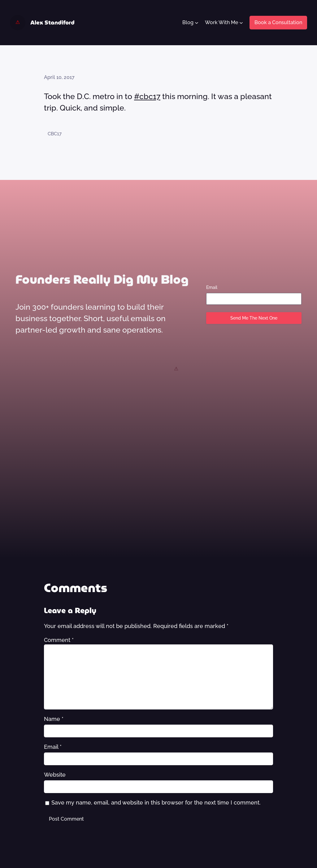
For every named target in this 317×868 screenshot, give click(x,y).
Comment (59, 640)
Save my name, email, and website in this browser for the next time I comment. (156, 803)
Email (212, 287)
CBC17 (55, 134)
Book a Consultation (278, 22)
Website (55, 775)
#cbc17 (147, 96)
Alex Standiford (52, 22)
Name (54, 719)
